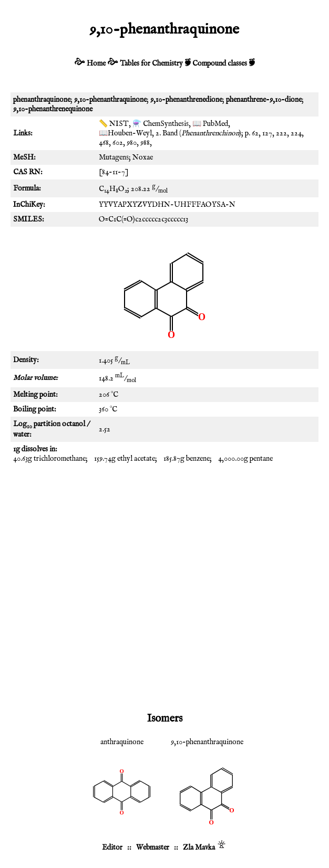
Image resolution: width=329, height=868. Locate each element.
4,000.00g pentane (245, 459)
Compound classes (220, 63)
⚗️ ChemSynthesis (161, 124)
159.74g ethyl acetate (125, 459)
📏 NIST (114, 124)
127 (267, 133)
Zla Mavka (199, 848)
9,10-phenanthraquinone (207, 742)
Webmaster (153, 848)
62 (255, 133)
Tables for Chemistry (151, 63)
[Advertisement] (164, 550)
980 (132, 143)
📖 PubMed (210, 124)
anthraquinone (122, 742)
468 (104, 143)
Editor (112, 848)
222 (281, 133)
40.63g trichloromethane (49, 459)
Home (96, 63)
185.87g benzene (187, 459)
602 (118, 143)
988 (145, 143)
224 (296, 133)
